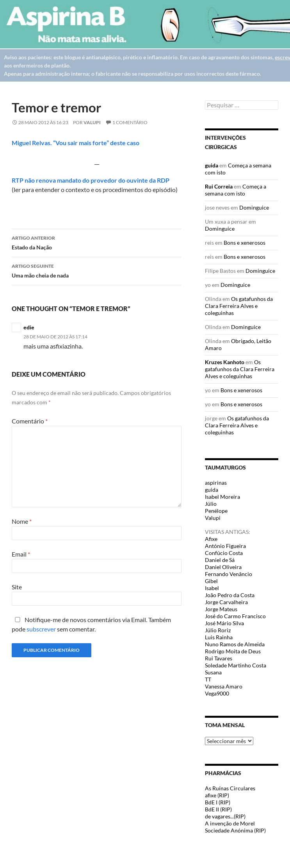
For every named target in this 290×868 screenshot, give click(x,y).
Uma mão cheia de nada (97, 270)
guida (212, 165)
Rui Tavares (219, 658)
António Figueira (225, 546)
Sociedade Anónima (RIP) (235, 830)
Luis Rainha (219, 637)
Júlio (211, 504)
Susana (213, 672)
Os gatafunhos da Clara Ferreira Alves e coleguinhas (239, 306)
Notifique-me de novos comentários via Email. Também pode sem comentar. (91, 624)
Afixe (211, 539)
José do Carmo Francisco (235, 616)
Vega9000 (217, 693)
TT (208, 679)
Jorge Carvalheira (226, 602)
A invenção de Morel (230, 823)
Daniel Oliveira (223, 567)
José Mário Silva (224, 623)
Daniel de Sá (220, 560)
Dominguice (254, 207)
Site (17, 587)
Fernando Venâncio (229, 574)
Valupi (92, 122)
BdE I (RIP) (218, 802)
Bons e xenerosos (245, 243)
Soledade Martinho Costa (236, 665)
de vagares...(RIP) (225, 816)
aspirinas (216, 483)
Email (21, 554)
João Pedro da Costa (230, 595)
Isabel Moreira (222, 497)
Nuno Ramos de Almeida (235, 644)
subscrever (41, 629)
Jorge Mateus (221, 609)
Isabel (212, 588)
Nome (22, 521)
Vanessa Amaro (224, 686)
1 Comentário (130, 122)
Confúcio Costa (224, 553)
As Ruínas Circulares (230, 788)
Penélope (216, 511)
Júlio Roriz (218, 630)
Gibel (211, 581)
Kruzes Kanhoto (225, 362)
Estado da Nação (97, 242)
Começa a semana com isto (236, 190)
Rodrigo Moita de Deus (233, 651)
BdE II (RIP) (218, 809)
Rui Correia (219, 186)
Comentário (30, 421)
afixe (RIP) (217, 795)
